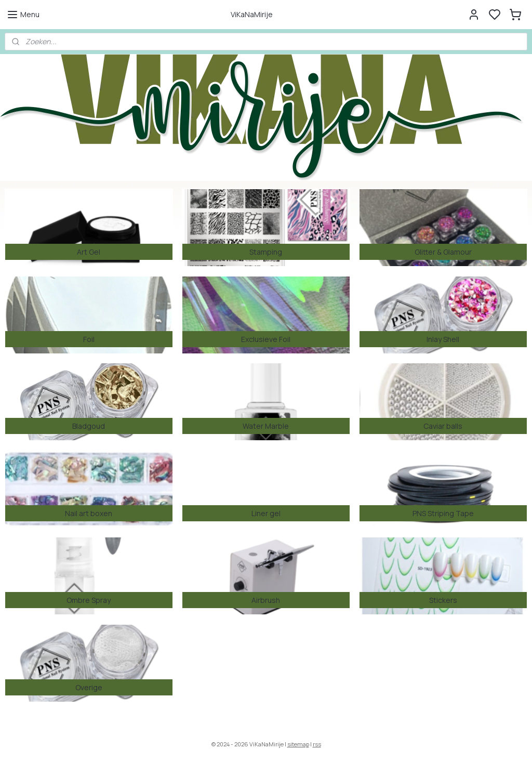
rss (317, 744)
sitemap (298, 744)
